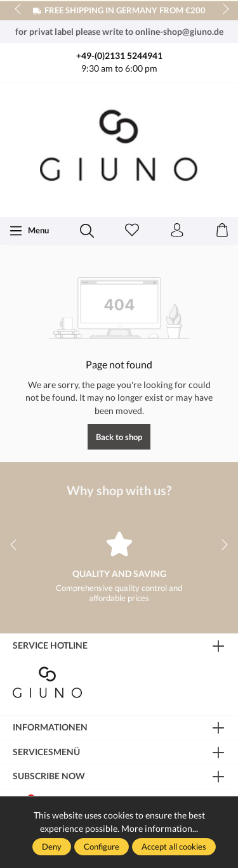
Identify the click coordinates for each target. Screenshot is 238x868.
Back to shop (119, 437)
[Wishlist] (132, 231)
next (222, 10)
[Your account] (177, 231)
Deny (52, 846)
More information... (160, 828)
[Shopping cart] (222, 231)
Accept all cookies (174, 846)
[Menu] (29, 231)
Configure (102, 846)
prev (19, 10)
